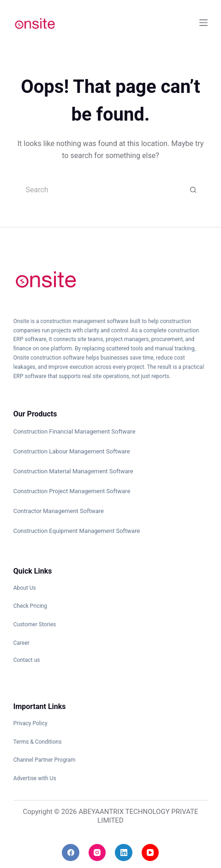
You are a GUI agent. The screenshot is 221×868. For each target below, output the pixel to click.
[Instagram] (97, 853)
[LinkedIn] (124, 853)
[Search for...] (101, 190)
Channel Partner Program (45, 760)
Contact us (27, 660)
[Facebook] (71, 853)
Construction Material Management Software (73, 471)
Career (21, 643)
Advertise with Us (35, 778)
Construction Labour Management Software (72, 451)
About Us (25, 588)
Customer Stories (35, 624)
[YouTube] (150, 853)
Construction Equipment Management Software (77, 531)
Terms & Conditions (38, 742)
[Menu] (203, 23)
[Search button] (193, 190)
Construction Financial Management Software (75, 431)
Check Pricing (30, 606)
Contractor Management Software (59, 511)
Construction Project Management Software (72, 491)
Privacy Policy (30, 723)
